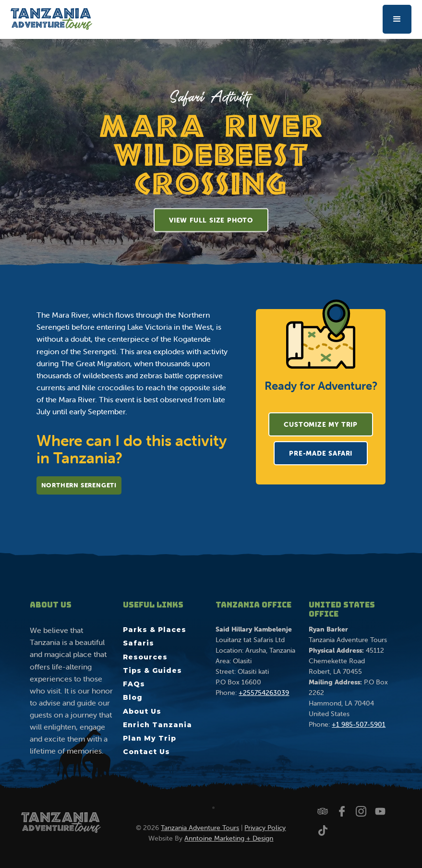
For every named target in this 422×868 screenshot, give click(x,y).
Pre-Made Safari (321, 453)
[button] (397, 19)
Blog (133, 697)
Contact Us (146, 752)
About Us (142, 711)
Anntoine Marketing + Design (229, 838)
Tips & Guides (152, 670)
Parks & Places (155, 630)
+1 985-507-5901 (359, 724)
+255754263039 (264, 693)
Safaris (139, 643)
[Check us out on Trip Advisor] (323, 811)
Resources (145, 657)
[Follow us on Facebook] (342, 811)
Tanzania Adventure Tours (200, 828)
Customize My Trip (321, 424)
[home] (51, 19)
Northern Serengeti (79, 485)
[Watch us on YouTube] (380, 811)
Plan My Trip (150, 738)
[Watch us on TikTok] (323, 831)
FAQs (134, 684)
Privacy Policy (265, 828)
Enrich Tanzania (157, 725)
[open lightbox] (211, 220)
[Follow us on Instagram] (361, 811)
